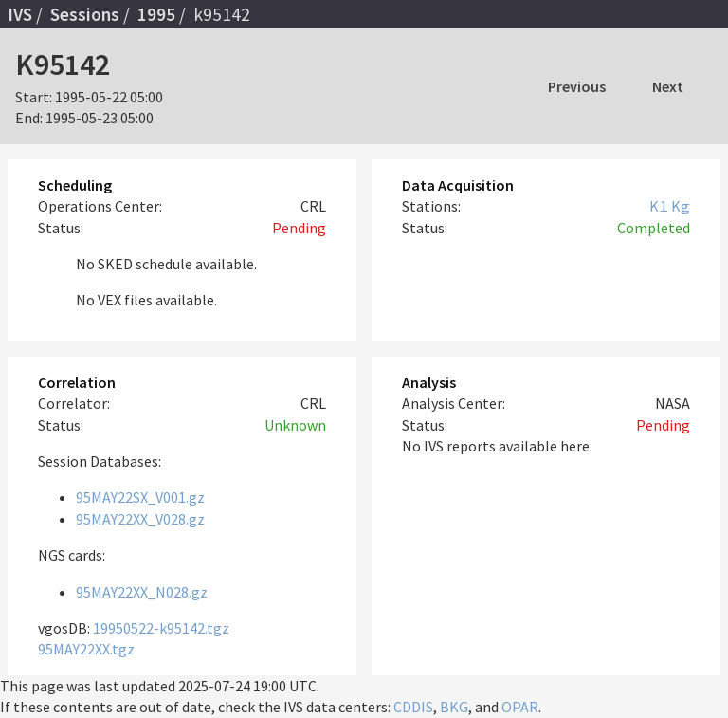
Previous (577, 86)
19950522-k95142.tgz (161, 628)
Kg (681, 206)
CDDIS (413, 707)
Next (668, 86)
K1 (659, 206)
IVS (20, 14)
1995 (156, 14)
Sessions (85, 14)
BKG (454, 707)
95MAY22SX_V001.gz (140, 497)
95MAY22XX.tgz (86, 649)
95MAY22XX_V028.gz (140, 519)
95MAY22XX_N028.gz (142, 592)
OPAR (520, 707)
